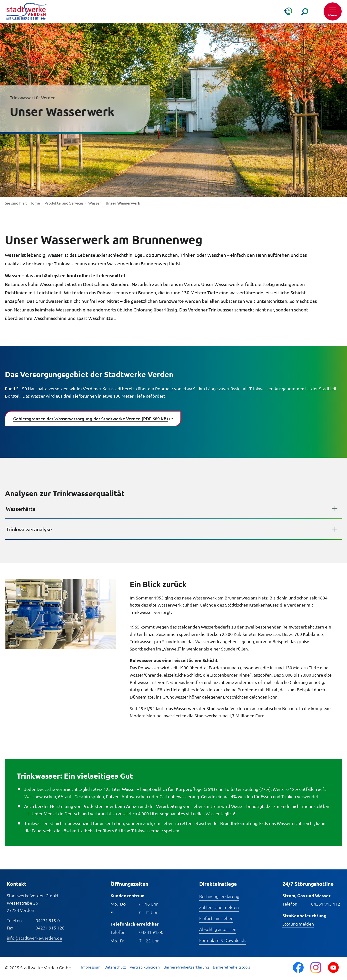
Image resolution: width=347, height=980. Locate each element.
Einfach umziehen (216, 918)
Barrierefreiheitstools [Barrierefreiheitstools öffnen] (232, 967)
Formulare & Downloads (223, 940)
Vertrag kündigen (145, 967)
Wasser (95, 203)
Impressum (91, 967)
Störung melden (298, 924)
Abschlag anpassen (218, 929)
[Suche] (305, 11)
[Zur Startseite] (26, 12)
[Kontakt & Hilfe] (288, 11)
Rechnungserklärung (219, 896)
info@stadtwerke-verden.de (35, 938)
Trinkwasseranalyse (29, 529)
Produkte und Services (64, 203)
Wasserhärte (21, 509)
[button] (333, 11)
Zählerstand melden (219, 907)
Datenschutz (115, 967)
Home (35, 203)
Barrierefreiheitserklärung (186, 967)
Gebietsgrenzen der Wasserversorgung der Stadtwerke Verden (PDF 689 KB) (91, 418)
